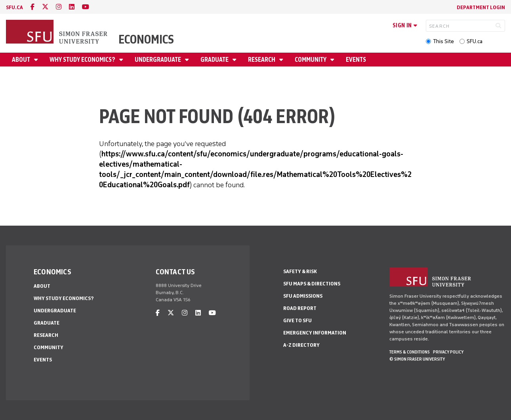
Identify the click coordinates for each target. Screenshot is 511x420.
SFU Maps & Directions (312, 284)
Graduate (215, 60)
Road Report (300, 308)
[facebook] (32, 7)
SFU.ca (475, 41)
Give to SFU (297, 320)
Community (311, 60)
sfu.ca (14, 7)
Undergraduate (158, 60)
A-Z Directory (301, 345)
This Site (443, 41)
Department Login (481, 7)
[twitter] (45, 7)
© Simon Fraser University (417, 359)
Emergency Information (315, 333)
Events (356, 60)
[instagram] (59, 7)
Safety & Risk (300, 271)
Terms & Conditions (410, 352)
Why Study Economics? (83, 60)
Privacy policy (448, 352)
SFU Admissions (303, 296)
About (22, 60)
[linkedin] (72, 7)
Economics (146, 39)
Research (262, 60)
